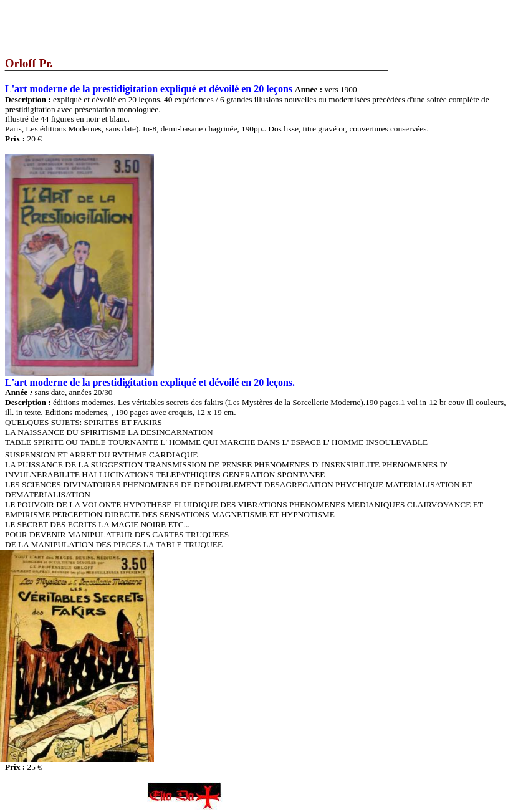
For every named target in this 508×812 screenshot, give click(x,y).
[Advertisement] (227, 28)
